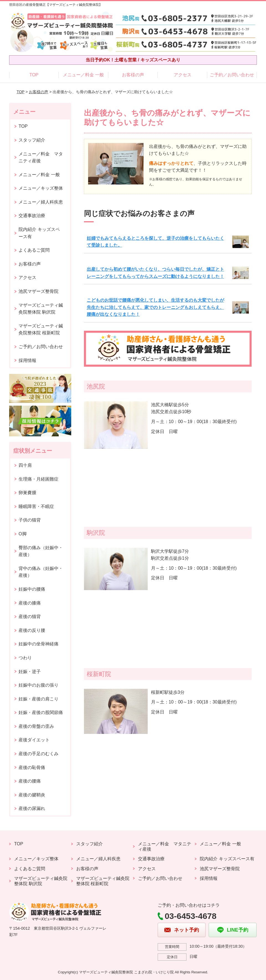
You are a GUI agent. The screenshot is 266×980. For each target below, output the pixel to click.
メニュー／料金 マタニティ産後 (41, 157)
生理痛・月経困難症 (39, 479)
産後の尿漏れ (32, 808)
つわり (25, 658)
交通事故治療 (32, 216)
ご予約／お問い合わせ (232, 75)
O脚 (22, 534)
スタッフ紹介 (32, 140)
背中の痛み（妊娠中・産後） (41, 572)
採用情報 (27, 360)
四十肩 (25, 465)
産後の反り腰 (32, 630)
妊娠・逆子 (30, 672)
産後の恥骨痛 (32, 767)
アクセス (183, 75)
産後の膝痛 (30, 603)
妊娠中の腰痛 (32, 589)
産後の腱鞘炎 (32, 795)
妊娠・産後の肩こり (39, 699)
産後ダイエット (34, 740)
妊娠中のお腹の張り (39, 685)
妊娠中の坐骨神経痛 (39, 644)
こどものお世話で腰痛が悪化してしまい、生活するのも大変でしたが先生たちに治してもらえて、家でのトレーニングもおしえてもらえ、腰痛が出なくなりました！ (155, 307)
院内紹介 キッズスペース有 (39, 233)
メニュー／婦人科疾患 (41, 202)
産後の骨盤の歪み (36, 726)
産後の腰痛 (30, 781)
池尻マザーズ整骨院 (39, 291)
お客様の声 (133, 75)
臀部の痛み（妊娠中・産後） (41, 551)
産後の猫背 (30, 617)
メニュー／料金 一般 (83, 75)
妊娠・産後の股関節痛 (41, 712)
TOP (34, 75)
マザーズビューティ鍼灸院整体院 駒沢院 (41, 309)
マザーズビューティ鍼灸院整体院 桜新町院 (41, 329)
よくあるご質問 (34, 250)
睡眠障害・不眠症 (36, 506)
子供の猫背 (30, 520)
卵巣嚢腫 (27, 493)
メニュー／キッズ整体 (41, 188)
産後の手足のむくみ (39, 754)
